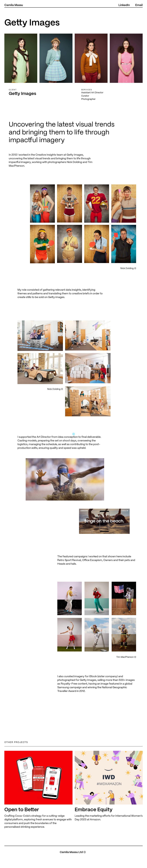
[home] (14, 5)
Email (139, 5)
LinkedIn (124, 5)
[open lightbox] (65, 492)
